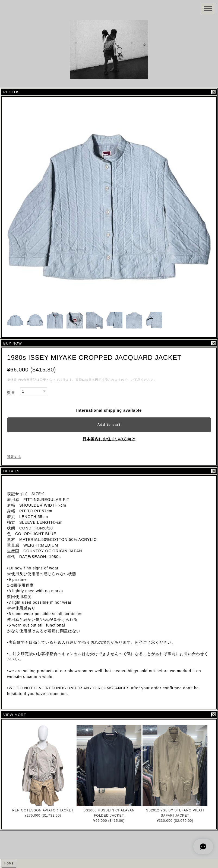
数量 (11, 393)
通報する (14, 457)
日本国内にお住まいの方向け (109, 439)
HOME (9, 864)
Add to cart (109, 425)
